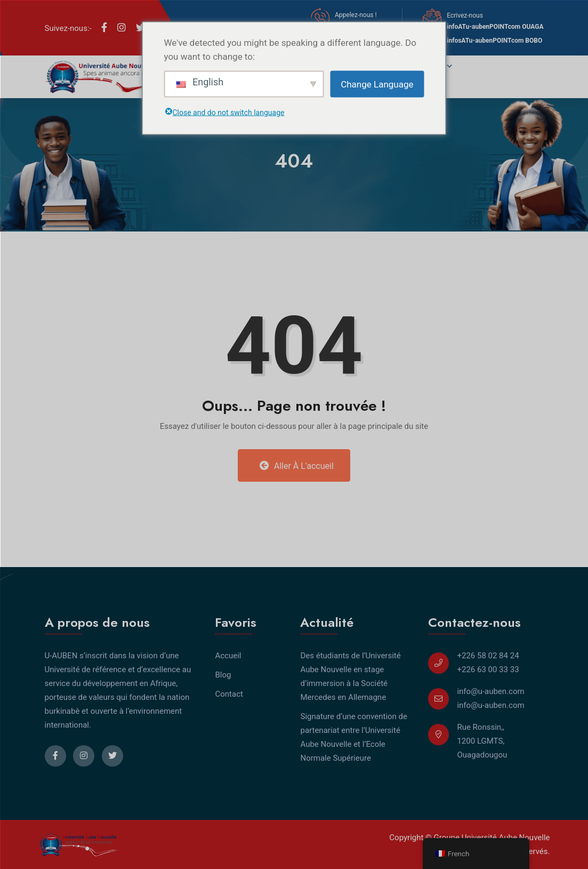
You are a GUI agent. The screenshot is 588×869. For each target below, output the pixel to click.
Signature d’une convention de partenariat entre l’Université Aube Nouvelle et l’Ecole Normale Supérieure (354, 737)
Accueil (228, 656)
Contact (229, 694)
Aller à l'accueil (297, 466)
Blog (223, 675)
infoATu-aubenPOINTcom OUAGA (495, 27)
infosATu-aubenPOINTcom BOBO (494, 41)
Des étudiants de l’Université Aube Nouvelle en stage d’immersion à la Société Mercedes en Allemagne (350, 676)
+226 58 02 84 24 (488, 656)
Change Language (377, 84)
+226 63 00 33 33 (488, 669)
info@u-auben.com (490, 691)
